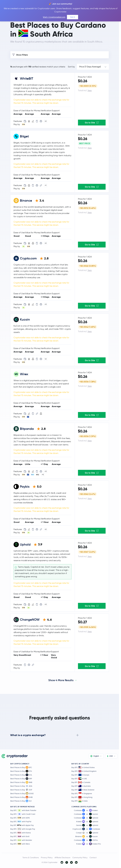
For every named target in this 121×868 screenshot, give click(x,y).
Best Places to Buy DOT (21, 790)
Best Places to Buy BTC (21, 767)
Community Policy (80, 858)
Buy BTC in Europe (80, 775)
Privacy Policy (47, 858)
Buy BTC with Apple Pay (22, 825)
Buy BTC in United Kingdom (84, 771)
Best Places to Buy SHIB (21, 797)
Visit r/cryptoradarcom (54, 17)
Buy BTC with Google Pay (23, 829)
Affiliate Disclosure (62, 858)
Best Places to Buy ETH (21, 771)
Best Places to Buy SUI (21, 801)
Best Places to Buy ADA (21, 786)
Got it (73, 17)
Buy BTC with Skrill (20, 836)
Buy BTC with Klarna (21, 833)
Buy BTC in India (79, 801)
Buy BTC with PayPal (21, 821)
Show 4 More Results (61, 680)
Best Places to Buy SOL (21, 775)
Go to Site (92, 123)
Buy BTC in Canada (81, 782)
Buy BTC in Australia (81, 786)
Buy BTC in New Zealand (83, 790)
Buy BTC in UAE (79, 779)
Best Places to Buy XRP (21, 779)
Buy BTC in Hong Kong (82, 797)
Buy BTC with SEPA (20, 818)
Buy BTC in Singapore (82, 794)
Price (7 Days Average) (90, 67)
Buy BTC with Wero (20, 844)
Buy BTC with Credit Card (23, 814)
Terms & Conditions (31, 858)
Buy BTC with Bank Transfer (23, 810)
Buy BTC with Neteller (21, 840)
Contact (93, 858)
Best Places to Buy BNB (21, 782)
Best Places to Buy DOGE (22, 793)
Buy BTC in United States (83, 767)
